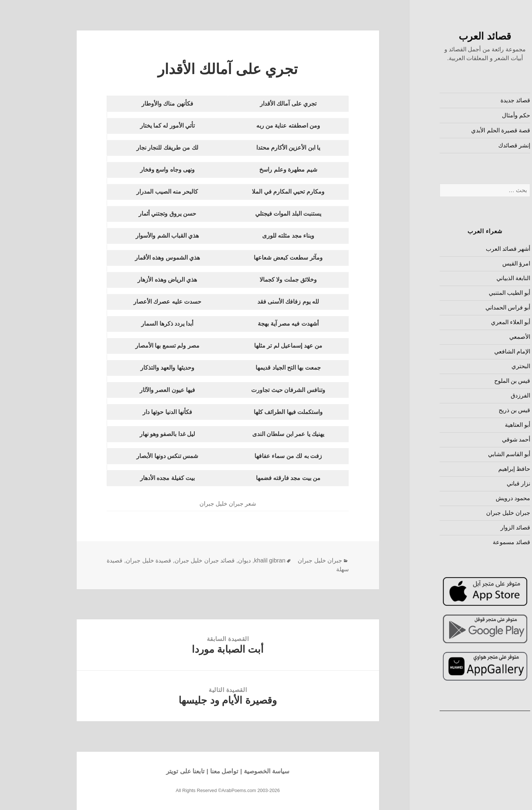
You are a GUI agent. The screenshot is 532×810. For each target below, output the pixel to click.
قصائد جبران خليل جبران (167, 560)
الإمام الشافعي (475, 351)
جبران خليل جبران (471, 513)
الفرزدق (483, 395)
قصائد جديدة (478, 100)
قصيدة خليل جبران (111, 560)
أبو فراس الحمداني (471, 307)
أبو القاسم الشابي (472, 454)
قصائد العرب (447, 36)
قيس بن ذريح (477, 410)
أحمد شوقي (479, 439)
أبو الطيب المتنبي (472, 293)
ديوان (207, 560)
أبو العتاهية (480, 425)
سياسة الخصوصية (229, 771)
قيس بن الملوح (475, 381)
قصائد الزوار (478, 527)
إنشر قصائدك (477, 145)
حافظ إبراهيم (477, 469)
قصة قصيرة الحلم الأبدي (463, 130)
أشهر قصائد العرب (471, 249)
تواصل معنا (187, 771)
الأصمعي (482, 337)
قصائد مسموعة (474, 542)
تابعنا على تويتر (148, 771)
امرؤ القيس (479, 263)
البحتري (483, 366)
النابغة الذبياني (476, 278)
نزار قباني (481, 483)
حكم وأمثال (479, 115)
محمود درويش (476, 498)
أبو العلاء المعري (473, 322)
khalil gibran (232, 560)
